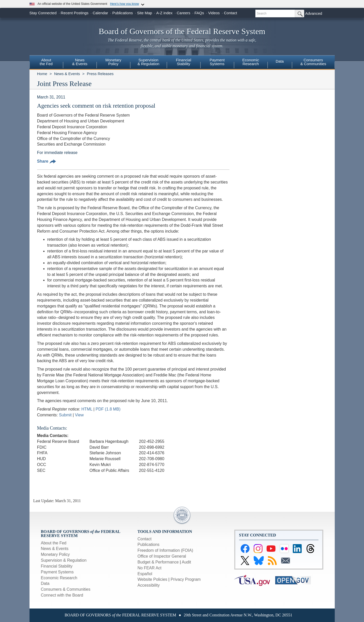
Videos (214, 13)
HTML (87, 409)
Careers (184, 13)
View (79, 415)
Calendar (100, 13)
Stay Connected (43, 13)
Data (280, 61)
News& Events (80, 62)
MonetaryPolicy (113, 62)
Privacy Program (186, 579)
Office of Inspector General (162, 556)
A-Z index (164, 13)
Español (145, 574)
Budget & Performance (158, 562)
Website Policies (152, 579)
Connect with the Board (62, 595)
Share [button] (47, 161)
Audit (186, 562)
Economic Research (59, 578)
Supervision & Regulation (64, 560)
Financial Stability (57, 566)
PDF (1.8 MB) (108, 409)
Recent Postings (75, 13)
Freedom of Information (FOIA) (165, 550)
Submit (65, 415)
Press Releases (100, 74)
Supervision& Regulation (149, 62)
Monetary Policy (55, 554)
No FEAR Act (150, 568)
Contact (230, 13)
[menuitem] (46, 63)
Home (42, 74)
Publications (122, 13)
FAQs (199, 13)
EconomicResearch (251, 62)
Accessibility (149, 585)
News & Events (67, 74)
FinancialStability (183, 62)
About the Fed (54, 543)
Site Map (145, 13)
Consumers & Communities (313, 62)
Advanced (314, 13)
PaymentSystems (217, 62)
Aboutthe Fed (46, 62)
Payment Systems (57, 572)
